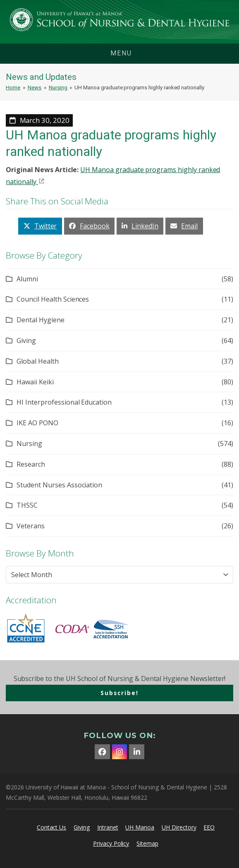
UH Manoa (140, 827)
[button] (40, 226)
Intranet (108, 827)
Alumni (27, 279)
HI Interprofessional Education (64, 402)
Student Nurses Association (59, 485)
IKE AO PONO (37, 423)
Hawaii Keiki (35, 382)
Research (31, 464)
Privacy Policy (111, 843)
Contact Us (52, 827)
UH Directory (179, 827)
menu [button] (121, 53)
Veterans (31, 526)
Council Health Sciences (53, 299)
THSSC (27, 505)
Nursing (29, 444)
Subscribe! (119, 693)
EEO (209, 827)
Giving (26, 340)
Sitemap (147, 843)
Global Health (37, 361)
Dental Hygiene (40, 320)
